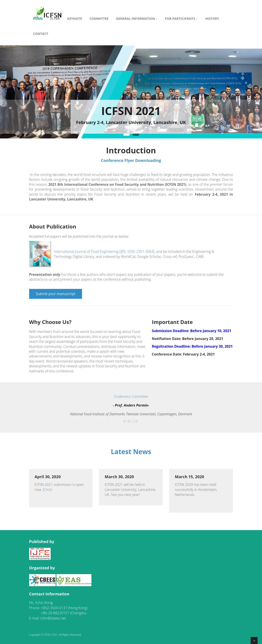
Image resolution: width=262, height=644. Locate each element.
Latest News (131, 452)
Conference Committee (131, 396)
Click (47, 490)
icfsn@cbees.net (53, 618)
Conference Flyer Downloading (131, 160)
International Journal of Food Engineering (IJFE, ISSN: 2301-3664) (104, 251)
